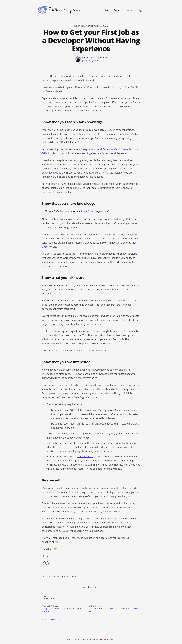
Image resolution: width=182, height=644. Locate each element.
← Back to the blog (52, 619)
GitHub (93, 301)
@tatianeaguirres (90, 61)
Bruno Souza (87, 211)
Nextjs (112, 640)
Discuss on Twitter (50, 577)
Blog (107, 10)
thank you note (85, 456)
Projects (118, 10)
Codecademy (49, 173)
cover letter (61, 434)
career (45, 599)
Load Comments (91, 587)
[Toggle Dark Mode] (141, 10)
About (131, 10)
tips (53, 599)
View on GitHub (68, 577)
